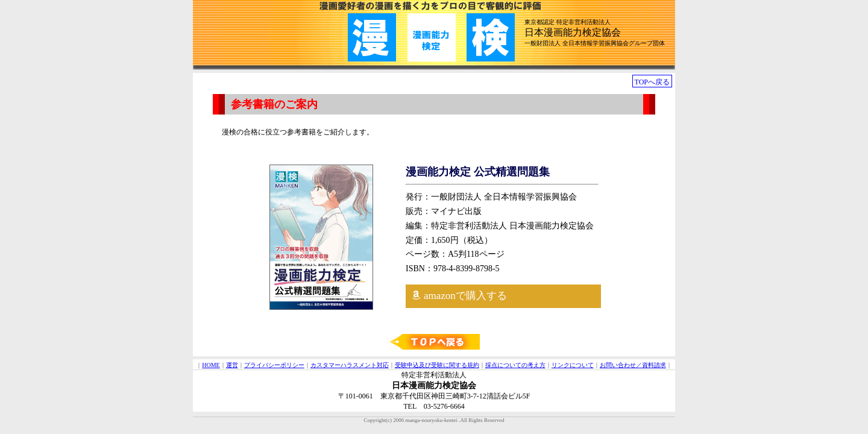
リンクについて (573, 365)
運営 (232, 365)
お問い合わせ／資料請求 (633, 365)
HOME (211, 365)
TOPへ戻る (652, 82)
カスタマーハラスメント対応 (350, 365)
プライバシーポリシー (274, 365)
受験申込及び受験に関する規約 (437, 365)
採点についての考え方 (515, 365)
